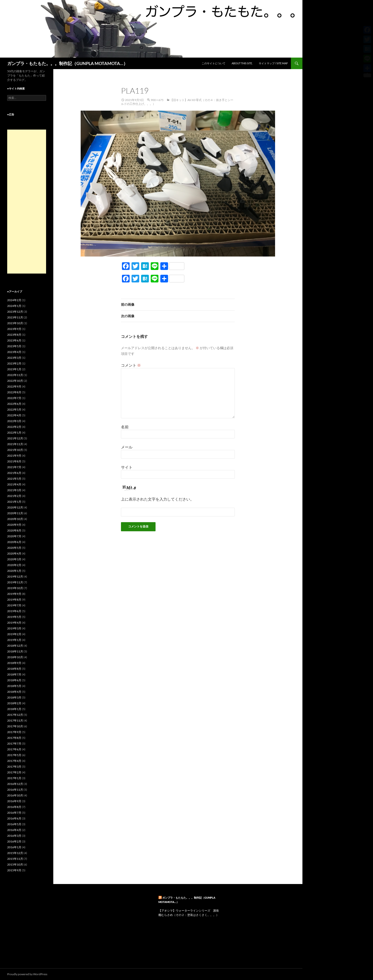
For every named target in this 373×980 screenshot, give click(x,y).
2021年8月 (14, 461)
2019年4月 (14, 623)
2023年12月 (15, 312)
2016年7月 (14, 813)
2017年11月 (15, 720)
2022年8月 (14, 392)
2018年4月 (14, 692)
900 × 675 (157, 100)
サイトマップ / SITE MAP (273, 63)
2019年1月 (14, 640)
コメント (131, 365)
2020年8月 (14, 530)
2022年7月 (14, 398)
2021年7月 (14, 467)
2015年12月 (15, 853)
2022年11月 (15, 375)
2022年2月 (14, 427)
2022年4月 (14, 415)
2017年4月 (14, 761)
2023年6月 (14, 340)
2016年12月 (15, 784)
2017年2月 (14, 772)
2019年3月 (14, 628)
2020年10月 (15, 519)
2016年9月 (14, 801)
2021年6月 (14, 473)
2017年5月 (14, 755)
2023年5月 (14, 346)
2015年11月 (15, 859)
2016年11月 (15, 790)
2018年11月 (15, 651)
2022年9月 (14, 386)
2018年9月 (14, 663)
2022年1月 (14, 433)
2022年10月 (15, 381)
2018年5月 (14, 686)
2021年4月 (14, 484)
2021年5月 (14, 479)
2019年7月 (14, 605)
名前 (125, 427)
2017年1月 (14, 778)
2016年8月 (14, 807)
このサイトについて (214, 63)
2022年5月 (14, 409)
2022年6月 (14, 404)
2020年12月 (15, 507)
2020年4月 (14, 553)
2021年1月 (14, 502)
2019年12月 (15, 577)
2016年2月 (14, 841)
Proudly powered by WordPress (27, 974)
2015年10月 (15, 864)
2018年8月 (14, 669)
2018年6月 (14, 680)
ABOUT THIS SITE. (242, 63)
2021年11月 (15, 444)
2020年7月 (14, 536)
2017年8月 (14, 738)
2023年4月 (14, 352)
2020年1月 (14, 571)
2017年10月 (15, 726)
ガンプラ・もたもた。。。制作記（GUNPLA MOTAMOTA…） (67, 63)
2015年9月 (14, 870)
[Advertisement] (27, 202)
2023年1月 (14, 369)
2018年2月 (14, 703)
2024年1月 (14, 306)
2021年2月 (14, 496)
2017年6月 (14, 749)
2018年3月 (14, 697)
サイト (127, 467)
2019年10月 (15, 588)
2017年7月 (14, 744)
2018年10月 (15, 657)
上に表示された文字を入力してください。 (157, 499)
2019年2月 (14, 634)
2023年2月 (14, 363)
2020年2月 (14, 565)
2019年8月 (14, 600)
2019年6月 (14, 611)
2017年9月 (14, 732)
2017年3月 (14, 767)
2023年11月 (15, 317)
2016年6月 (14, 818)
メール (127, 447)
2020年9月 (14, 525)
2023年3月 (14, 358)
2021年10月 (15, 450)
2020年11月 (15, 513)
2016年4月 (14, 830)
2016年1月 (14, 847)
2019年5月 (14, 617)
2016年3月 (14, 836)
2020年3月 (14, 559)
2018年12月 (15, 646)
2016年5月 (14, 824)
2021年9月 (14, 456)
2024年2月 (14, 300)
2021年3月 (14, 490)
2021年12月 (15, 438)
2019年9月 (14, 594)
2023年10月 (15, 323)
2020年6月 (14, 542)
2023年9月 (14, 329)
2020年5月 (14, 548)
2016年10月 (15, 795)
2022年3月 (14, 421)
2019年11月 (15, 582)
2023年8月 (14, 335)
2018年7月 (14, 674)
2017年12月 (15, 715)
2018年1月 (14, 709)
